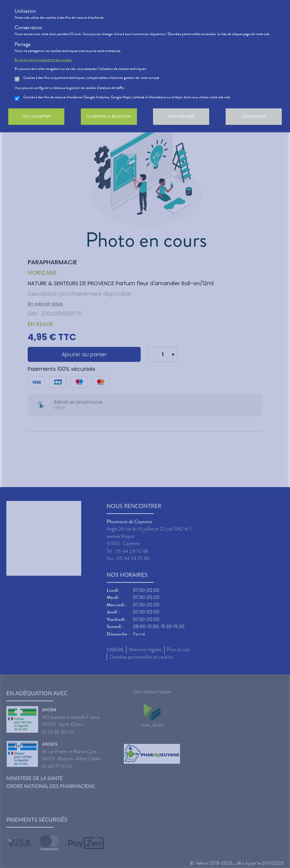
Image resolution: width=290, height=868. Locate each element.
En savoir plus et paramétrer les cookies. (43, 60)
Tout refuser (181, 116)
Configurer (254, 116)
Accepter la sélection (109, 116)
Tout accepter (36, 116)
